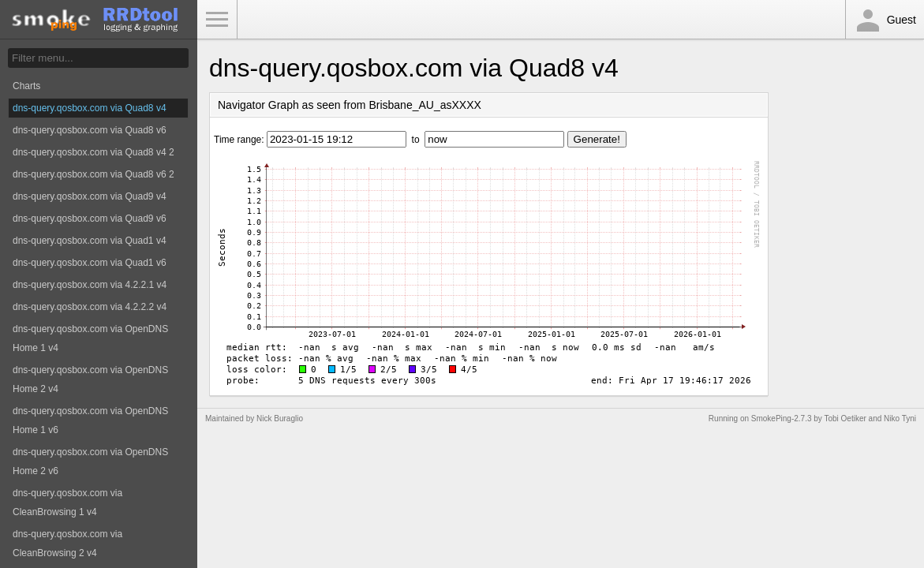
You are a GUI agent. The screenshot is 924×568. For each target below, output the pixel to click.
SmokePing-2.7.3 (782, 419)
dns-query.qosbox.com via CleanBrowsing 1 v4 (67, 503)
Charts (26, 86)
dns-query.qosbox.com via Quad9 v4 (90, 196)
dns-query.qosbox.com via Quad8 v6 (90, 130)
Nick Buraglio (280, 419)
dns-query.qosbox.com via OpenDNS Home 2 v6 (90, 461)
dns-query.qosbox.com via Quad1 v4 (90, 241)
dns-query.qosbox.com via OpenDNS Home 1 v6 (90, 420)
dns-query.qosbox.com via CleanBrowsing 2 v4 (67, 544)
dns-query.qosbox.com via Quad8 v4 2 (94, 152)
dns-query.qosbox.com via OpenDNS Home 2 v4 (90, 379)
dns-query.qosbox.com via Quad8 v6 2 (94, 174)
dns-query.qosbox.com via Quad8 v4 (90, 108)
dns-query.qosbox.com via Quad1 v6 (90, 263)
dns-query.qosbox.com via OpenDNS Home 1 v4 (90, 338)
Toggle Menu (217, 20)
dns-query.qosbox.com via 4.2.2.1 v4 (90, 285)
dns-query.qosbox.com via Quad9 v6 (90, 219)
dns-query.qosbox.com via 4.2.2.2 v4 (90, 307)
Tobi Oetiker (845, 419)
